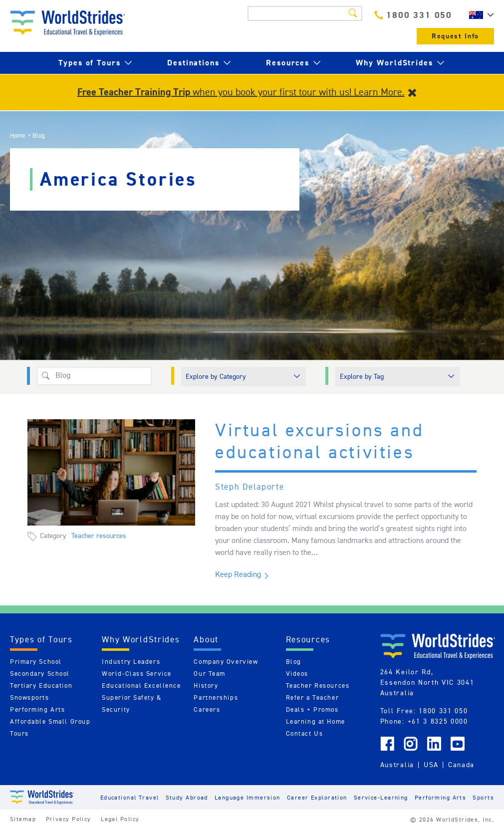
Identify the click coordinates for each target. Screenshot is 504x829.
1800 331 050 (413, 15)
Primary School (36, 662)
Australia (397, 765)
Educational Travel (130, 797)
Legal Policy (120, 819)
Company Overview (226, 662)
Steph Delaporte (250, 487)
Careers (207, 709)
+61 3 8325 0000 (438, 721)
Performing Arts (37, 709)
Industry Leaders (131, 662)
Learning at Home (316, 721)
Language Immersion (248, 797)
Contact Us (305, 733)
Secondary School (40, 674)
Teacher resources (99, 536)
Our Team (209, 674)
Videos (297, 674)
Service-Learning (381, 797)
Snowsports (30, 697)
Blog (294, 662)
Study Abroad (187, 797)
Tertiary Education (41, 686)
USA (431, 765)
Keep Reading (238, 574)
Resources (288, 63)
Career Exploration (317, 797)
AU (479, 15)
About (206, 639)
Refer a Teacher (312, 697)
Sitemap (23, 819)
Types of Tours (90, 63)
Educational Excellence (141, 686)
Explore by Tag (362, 376)
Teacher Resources (318, 686)
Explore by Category (216, 376)
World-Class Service (137, 674)
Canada (461, 765)
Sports (483, 797)
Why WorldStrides (394, 63)
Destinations (193, 63)
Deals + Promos (312, 709)
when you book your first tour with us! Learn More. (241, 92)
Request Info (455, 36)
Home (17, 136)
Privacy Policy (69, 819)
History (206, 686)
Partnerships (216, 697)
